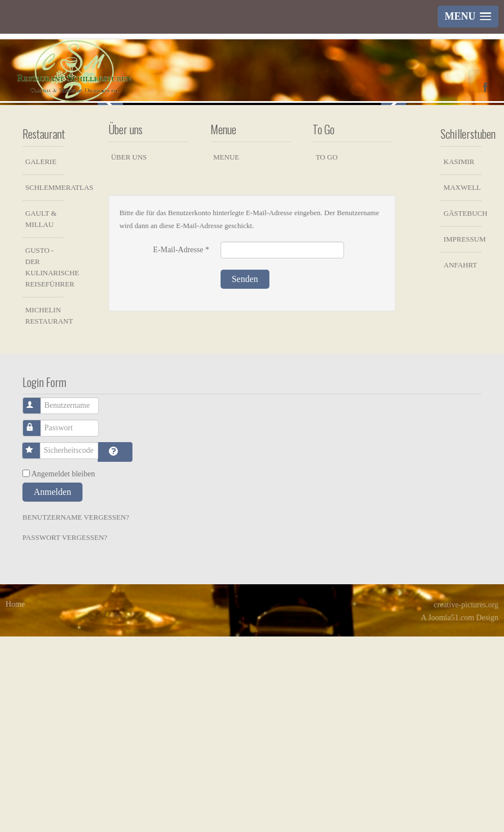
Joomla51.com (451, 813)
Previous (110, 200)
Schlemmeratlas (44, 383)
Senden (245, 474)
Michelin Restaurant (44, 511)
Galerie (41, 357)
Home (15, 800)
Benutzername (38, 596)
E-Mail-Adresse (181, 445)
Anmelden (52, 687)
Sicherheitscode (37, 641)
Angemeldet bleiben (63, 669)
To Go (326, 353)
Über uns (129, 353)
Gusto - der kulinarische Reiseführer (44, 463)
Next (394, 200)
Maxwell (462, 383)
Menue (226, 353)
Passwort (38, 618)
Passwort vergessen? (65, 733)
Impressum (462, 435)
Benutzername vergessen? (76, 713)
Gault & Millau (41, 414)
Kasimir (459, 357)
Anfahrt (460, 460)
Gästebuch (462, 409)
